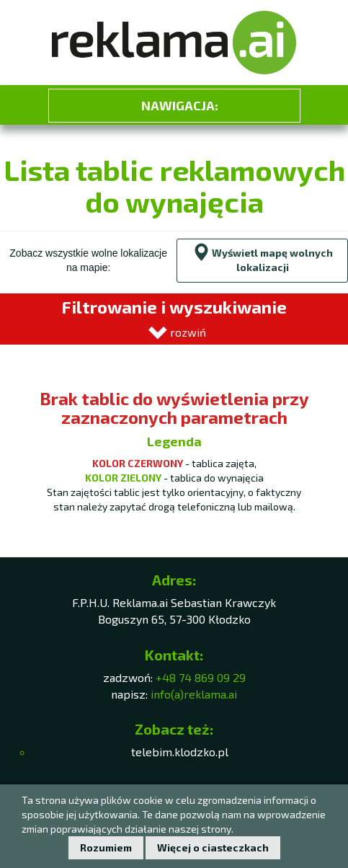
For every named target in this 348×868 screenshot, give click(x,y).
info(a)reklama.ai (194, 694)
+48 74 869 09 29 (201, 677)
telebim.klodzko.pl (180, 752)
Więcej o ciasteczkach (213, 847)
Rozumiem (106, 847)
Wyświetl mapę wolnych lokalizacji (262, 258)
